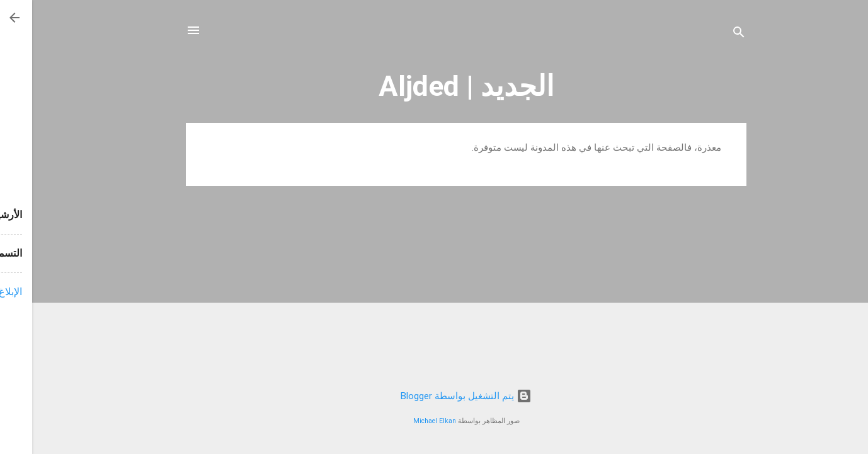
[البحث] (707, 34)
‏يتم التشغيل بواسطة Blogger (434, 396)
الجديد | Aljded (434, 86)
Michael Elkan (403, 421)
